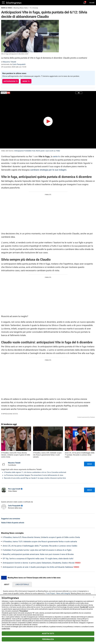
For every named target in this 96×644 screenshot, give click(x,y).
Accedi (92, 3)
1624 (38, 603)
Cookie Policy (6, 629)
